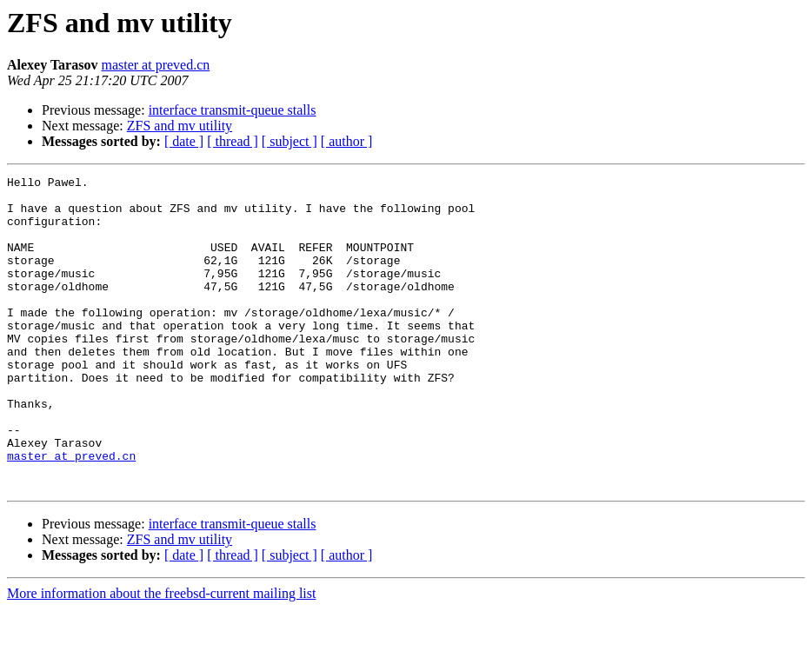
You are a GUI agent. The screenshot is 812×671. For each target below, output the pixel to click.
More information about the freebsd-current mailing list (161, 656)
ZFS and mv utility (180, 126)
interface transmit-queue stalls (233, 110)
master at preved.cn (155, 65)
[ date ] (184, 141)
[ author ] (347, 141)
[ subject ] (290, 141)
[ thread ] (233, 141)
